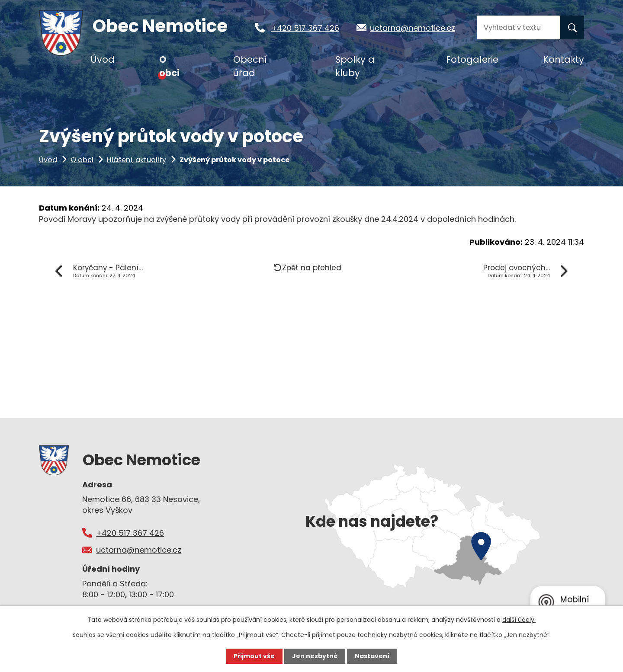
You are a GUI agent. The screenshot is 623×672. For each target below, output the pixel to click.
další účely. (519, 620)
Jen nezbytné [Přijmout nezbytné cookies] (315, 656)
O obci (82, 160)
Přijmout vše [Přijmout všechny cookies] (254, 656)
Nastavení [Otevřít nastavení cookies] (372, 656)
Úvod (48, 160)
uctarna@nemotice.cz (417, 28)
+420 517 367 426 (309, 28)
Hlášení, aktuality (136, 160)
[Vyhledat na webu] (519, 27)
